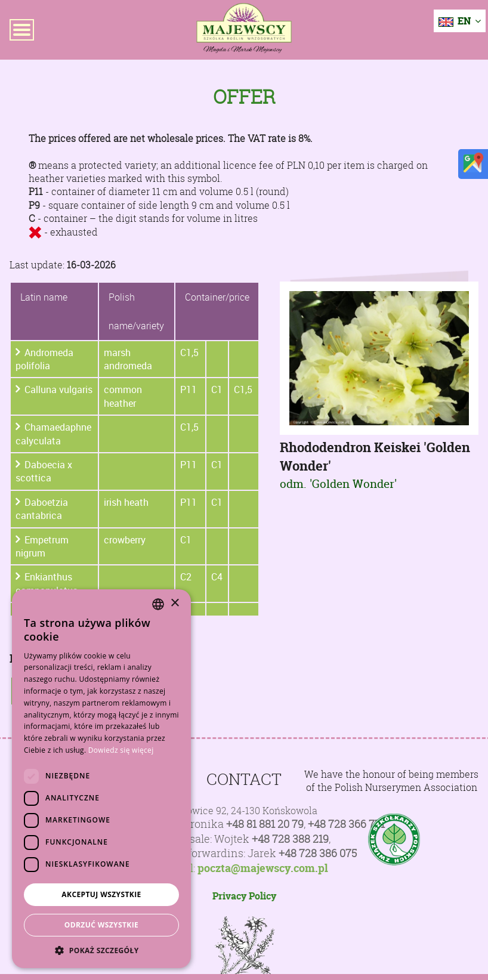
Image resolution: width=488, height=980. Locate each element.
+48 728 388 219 (290, 839)
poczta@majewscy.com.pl (263, 868)
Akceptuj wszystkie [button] (101, 894)
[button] (101, 950)
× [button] (174, 603)
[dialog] (101, 779)
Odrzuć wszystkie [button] (101, 925)
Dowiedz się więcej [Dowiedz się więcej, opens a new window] (121, 750)
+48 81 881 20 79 (265, 824)
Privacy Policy (244, 896)
